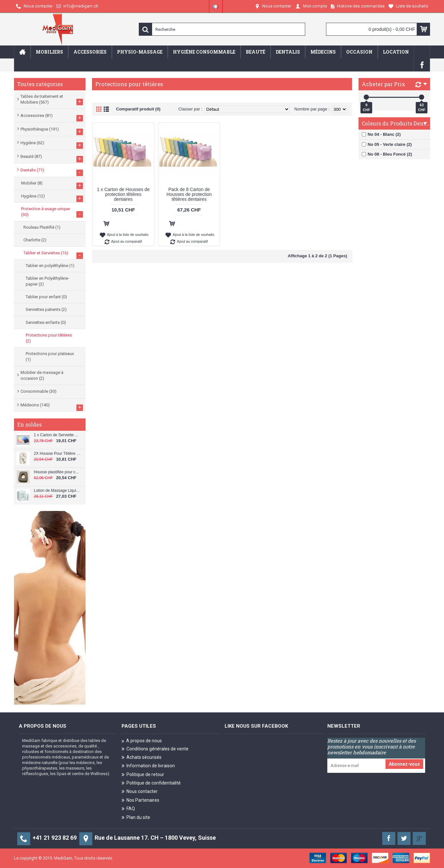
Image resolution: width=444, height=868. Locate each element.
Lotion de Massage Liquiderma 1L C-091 (57, 491)
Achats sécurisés (142, 758)
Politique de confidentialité (151, 783)
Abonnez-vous (404, 764)
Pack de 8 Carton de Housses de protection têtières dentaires (189, 194)
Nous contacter (140, 792)
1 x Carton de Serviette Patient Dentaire (57, 435)
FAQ (128, 809)
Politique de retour (143, 775)
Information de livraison (148, 766)
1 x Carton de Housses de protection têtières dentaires (123, 194)
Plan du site (136, 818)
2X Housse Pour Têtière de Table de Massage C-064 (57, 454)
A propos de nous (142, 741)
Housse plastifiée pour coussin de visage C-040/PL (57, 472)
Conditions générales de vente (155, 749)
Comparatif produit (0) (138, 109)
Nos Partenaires (140, 801)
